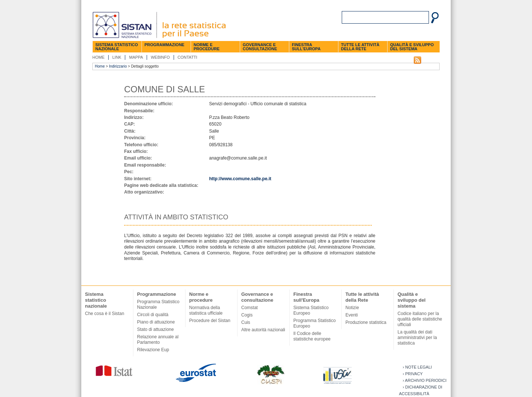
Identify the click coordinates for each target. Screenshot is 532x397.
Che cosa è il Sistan (105, 314)
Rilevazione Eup (153, 350)
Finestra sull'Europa (306, 47)
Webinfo (160, 57)
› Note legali (417, 367)
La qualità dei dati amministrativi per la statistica (417, 338)
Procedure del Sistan (210, 321)
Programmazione (164, 45)
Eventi (352, 315)
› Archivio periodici (425, 380)
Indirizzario (118, 66)
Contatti (187, 57)
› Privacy (413, 374)
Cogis (247, 315)
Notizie (352, 308)
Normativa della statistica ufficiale (206, 310)
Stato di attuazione (155, 329)
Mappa (136, 57)
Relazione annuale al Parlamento (158, 340)
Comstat (250, 308)
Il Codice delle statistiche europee (312, 336)
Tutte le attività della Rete (360, 47)
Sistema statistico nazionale (117, 47)
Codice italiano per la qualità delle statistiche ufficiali (420, 319)
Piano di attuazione (156, 322)
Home (98, 57)
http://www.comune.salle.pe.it (240, 179)
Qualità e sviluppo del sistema (412, 47)
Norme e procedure (207, 47)
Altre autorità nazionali (263, 330)
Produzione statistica (366, 322)
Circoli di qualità (153, 315)
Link (117, 57)
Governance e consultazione (260, 47)
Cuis (246, 322)
